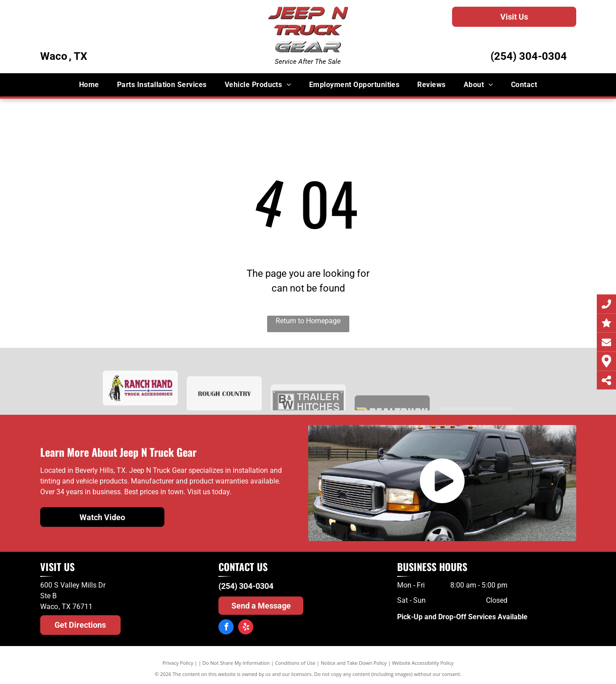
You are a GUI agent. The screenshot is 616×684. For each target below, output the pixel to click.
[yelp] (246, 628)
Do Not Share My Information (236, 663)
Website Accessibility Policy (423, 663)
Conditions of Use (295, 663)
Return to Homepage (308, 321)
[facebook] (226, 628)
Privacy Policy (178, 663)
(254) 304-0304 (529, 56)
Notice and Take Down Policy (354, 663)
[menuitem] (89, 85)
